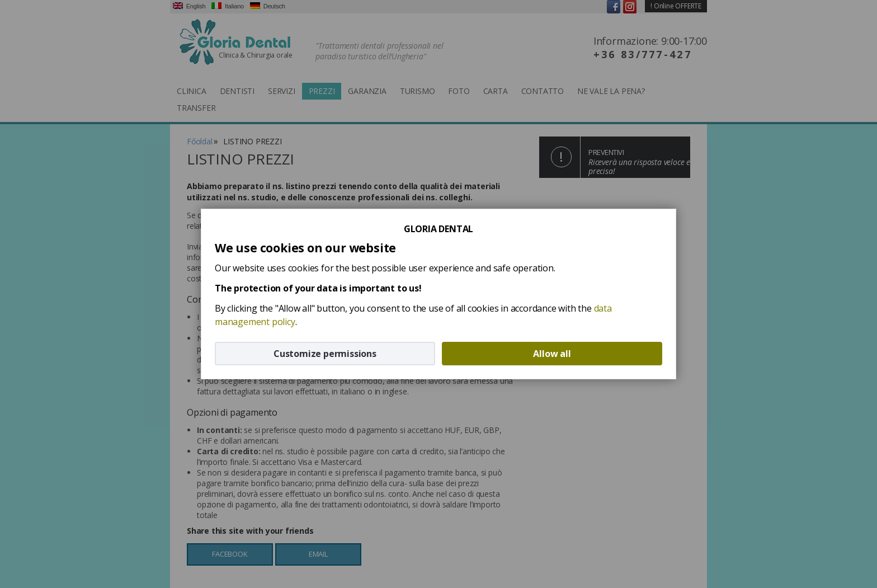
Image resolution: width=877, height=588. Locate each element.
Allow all (552, 354)
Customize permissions (325, 354)
